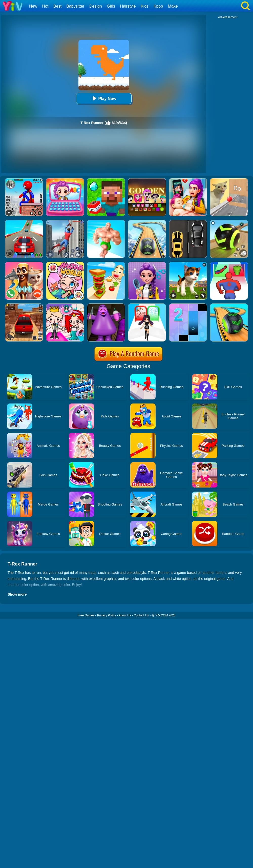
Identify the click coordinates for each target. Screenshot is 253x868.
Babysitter (75, 6)
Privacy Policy (107, 615)
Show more (17, 594)
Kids (145, 6)
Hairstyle (128, 6)
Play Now (104, 98)
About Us (125, 615)
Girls (111, 6)
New (33, 6)
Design (96, 6)
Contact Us (141, 615)
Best (57, 6)
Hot (45, 6)
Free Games (86, 615)
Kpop (158, 6)
